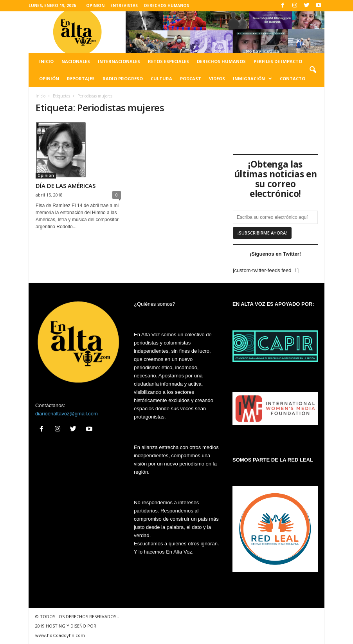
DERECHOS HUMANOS (167, 5)
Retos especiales (168, 61)
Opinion (46, 175)
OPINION (95, 5)
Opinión (49, 78)
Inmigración (252, 79)
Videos (217, 78)
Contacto (293, 78)
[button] (313, 70)
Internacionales (119, 61)
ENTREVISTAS (124, 5)
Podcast (191, 78)
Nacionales (76, 61)
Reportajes (81, 78)
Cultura (161, 78)
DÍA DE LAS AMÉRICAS (66, 186)
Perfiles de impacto (278, 61)
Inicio (46, 61)
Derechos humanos (221, 61)
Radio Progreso (123, 78)
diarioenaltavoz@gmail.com (67, 414)
